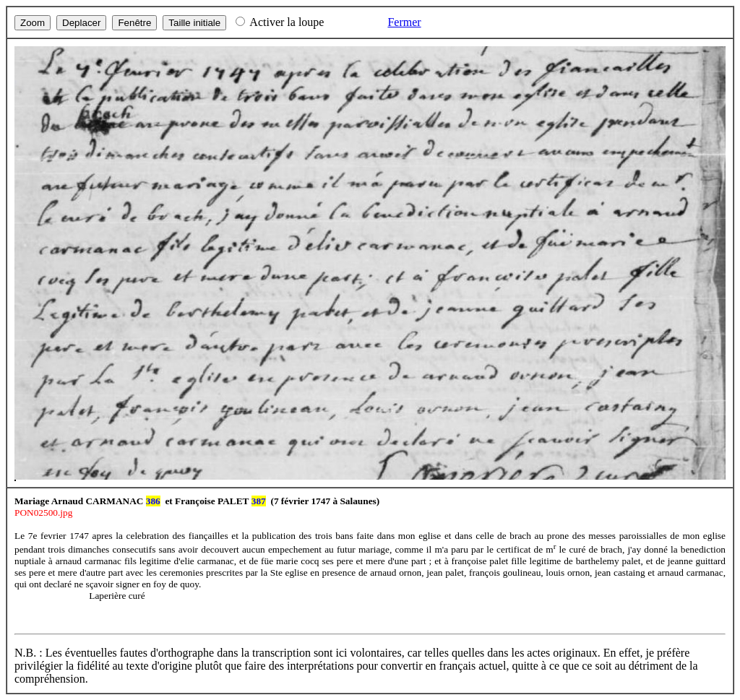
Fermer (404, 22)
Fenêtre (134, 23)
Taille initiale (194, 23)
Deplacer (81, 23)
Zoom (33, 23)
